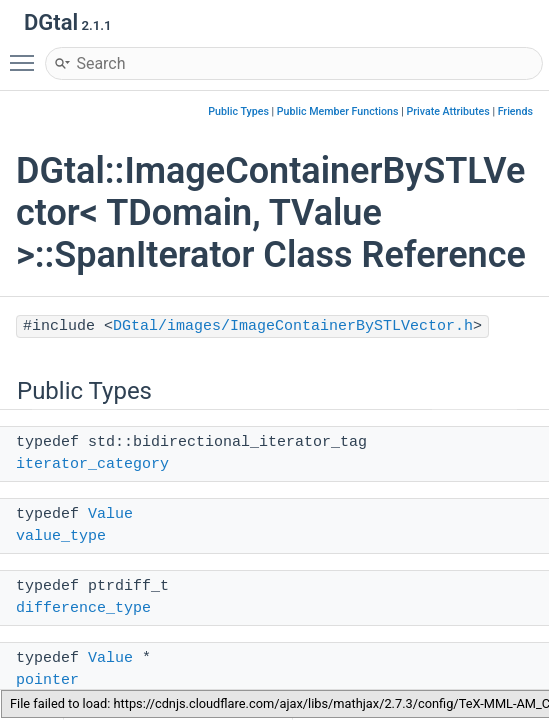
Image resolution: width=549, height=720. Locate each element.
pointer (47, 680)
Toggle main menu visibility (27, 54)
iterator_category (92, 464)
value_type (61, 536)
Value (110, 514)
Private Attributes (447, 111)
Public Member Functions (338, 111)
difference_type (83, 608)
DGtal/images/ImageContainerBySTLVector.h (293, 326)
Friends (515, 111)
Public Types (238, 111)
